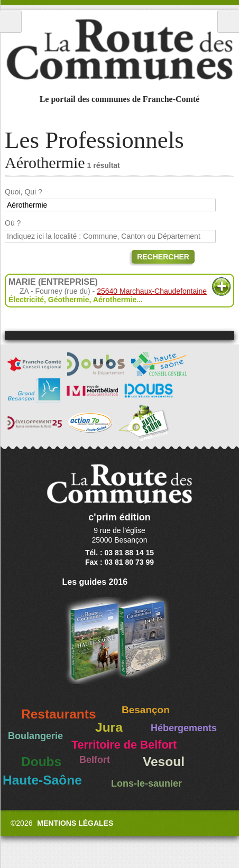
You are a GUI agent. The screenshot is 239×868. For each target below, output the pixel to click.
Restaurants (59, 714)
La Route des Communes (119, 50)
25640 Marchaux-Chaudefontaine (152, 291)
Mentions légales (75, 823)
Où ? (13, 223)
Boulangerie (35, 736)
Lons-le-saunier (146, 783)
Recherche (228, 22)
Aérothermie (115, 300)
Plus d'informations (221, 287)
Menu (11, 22)
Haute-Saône (42, 780)
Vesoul (164, 762)
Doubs (41, 762)
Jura (109, 727)
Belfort (95, 760)
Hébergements (184, 728)
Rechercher (163, 257)
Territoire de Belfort (124, 745)
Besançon (146, 710)
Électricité (26, 300)
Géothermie (69, 300)
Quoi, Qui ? (24, 192)
